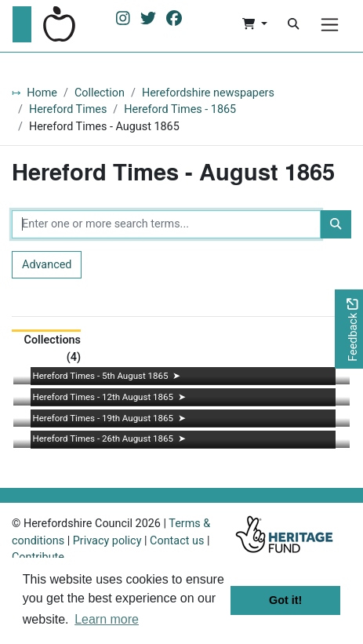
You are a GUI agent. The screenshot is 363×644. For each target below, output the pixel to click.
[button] (254, 24)
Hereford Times (68, 109)
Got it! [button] (285, 600)
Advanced (47, 265)
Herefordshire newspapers (208, 93)
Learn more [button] (107, 619)
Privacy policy (107, 541)
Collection (100, 93)
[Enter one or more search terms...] (166, 224)
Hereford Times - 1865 (180, 109)
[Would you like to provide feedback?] (349, 329)
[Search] (293, 24)
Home (42, 93)
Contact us (177, 541)
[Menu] (330, 25)
